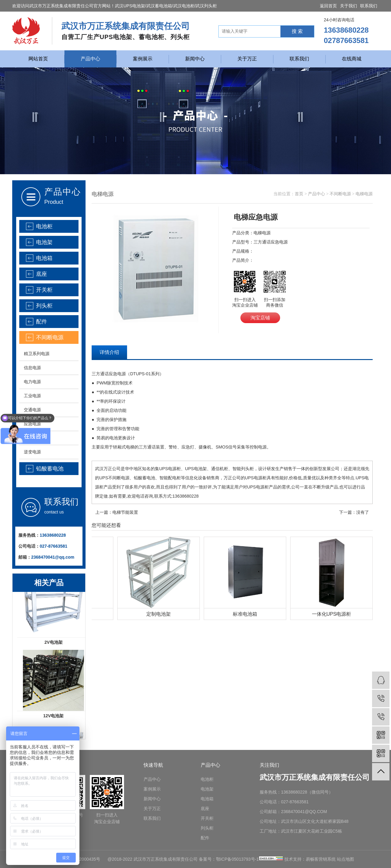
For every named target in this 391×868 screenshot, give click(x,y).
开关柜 (44, 290)
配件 (42, 322)
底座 (42, 274)
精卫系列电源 (37, 354)
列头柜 (44, 306)
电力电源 (32, 382)
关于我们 (349, 6)
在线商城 (352, 59)
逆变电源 (32, 452)
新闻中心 (195, 59)
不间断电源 (50, 337)
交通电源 (32, 410)
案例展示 (143, 59)
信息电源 (32, 368)
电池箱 (44, 258)
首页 (299, 194)
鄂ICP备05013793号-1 (237, 859)
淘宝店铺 (260, 318)
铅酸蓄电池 (50, 469)
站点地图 (345, 859)
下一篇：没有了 (354, 512)
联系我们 (369, 6)
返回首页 (328, 6)
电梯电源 (364, 194)
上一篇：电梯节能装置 (117, 512)
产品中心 (90, 59)
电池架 (44, 242)
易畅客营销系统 (321, 859)
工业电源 (32, 396)
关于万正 (247, 59)
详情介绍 (109, 352)
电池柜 (44, 226)
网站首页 (38, 59)
